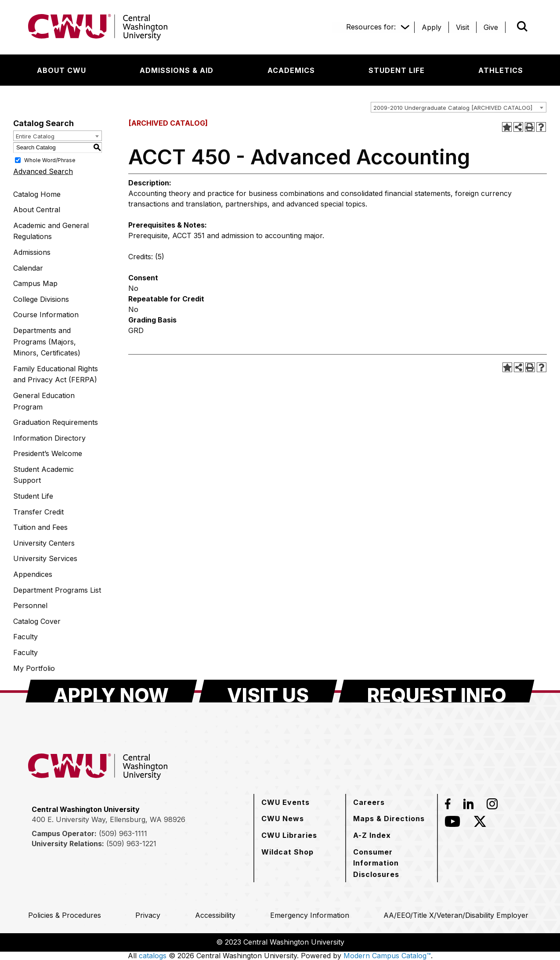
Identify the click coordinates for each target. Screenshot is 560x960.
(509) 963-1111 (123, 833)
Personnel (30, 605)
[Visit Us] (268, 691)
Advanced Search (43, 171)
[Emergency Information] (310, 915)
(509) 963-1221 (131, 844)
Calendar (28, 268)
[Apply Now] (111, 691)
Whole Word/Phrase (50, 160)
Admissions (32, 252)
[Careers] (369, 802)
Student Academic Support (43, 475)
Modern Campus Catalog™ (387, 956)
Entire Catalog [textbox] (35, 136)
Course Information (46, 315)
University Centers (44, 543)
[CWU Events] (285, 802)
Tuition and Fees (40, 527)
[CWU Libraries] (289, 835)
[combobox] (459, 107)
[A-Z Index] (372, 835)
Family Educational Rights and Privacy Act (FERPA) (56, 374)
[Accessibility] (215, 915)
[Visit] (462, 27)
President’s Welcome (48, 453)
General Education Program (44, 401)
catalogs (153, 956)
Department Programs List (57, 590)
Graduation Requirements (56, 422)
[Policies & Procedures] (65, 915)
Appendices (33, 574)
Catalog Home (37, 194)
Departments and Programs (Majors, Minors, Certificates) (47, 342)
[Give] (491, 27)
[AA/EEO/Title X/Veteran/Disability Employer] (456, 915)
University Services (45, 558)
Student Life (33, 496)
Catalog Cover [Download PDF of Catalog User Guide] (37, 621)
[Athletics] (501, 70)
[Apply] (432, 27)
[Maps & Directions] (389, 819)
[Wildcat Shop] (287, 852)
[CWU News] (283, 819)
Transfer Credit (38, 512)
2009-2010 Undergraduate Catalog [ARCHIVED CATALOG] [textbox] (453, 108)
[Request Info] (437, 691)
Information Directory (49, 438)
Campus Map (35, 283)
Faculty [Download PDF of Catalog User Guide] (25, 637)
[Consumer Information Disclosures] (392, 863)
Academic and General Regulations (51, 231)
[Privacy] (148, 915)
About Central (37, 210)
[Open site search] (522, 26)
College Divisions (41, 299)
